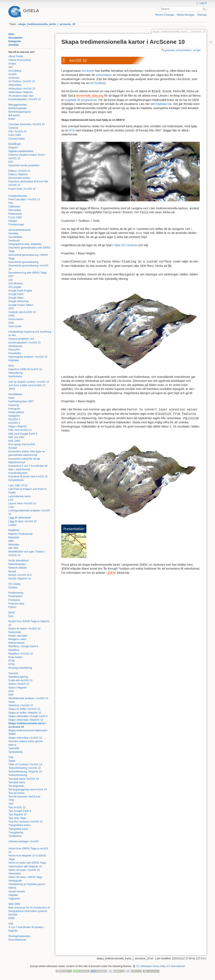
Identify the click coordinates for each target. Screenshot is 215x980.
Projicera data (16, 604)
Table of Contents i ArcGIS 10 (25, 764)
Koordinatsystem (18, 473)
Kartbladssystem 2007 (21, 401)
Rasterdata (15, 632)
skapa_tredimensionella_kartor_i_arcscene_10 (47, 24)
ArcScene (14, 78)
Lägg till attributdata (20, 518)
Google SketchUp (18, 301)
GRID (12, 316)
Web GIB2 (14, 904)
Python (12, 607)
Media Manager (186, 15)
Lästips (12, 525)
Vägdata (13, 895)
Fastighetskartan (18, 196)
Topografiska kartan (20, 825)
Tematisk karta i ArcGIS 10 (23, 779)
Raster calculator (18, 636)
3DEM (111, 573)
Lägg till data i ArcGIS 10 (22, 521)
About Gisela (16, 56)
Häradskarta (15, 346)
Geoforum (14, 241)
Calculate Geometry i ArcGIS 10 (27, 124)
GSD (11, 323)
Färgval (13, 221)
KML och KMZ (16, 437)
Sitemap (202, 15)
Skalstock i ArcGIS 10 (21, 705)
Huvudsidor (15, 38)
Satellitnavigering (18, 677)
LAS (11, 500)
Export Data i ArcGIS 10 (22, 189)
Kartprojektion (16, 412)
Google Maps (16, 298)
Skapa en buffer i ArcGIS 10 (24, 709)
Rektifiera (14, 650)
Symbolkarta (15, 752)
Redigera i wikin (17, 639)
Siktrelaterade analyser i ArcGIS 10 (28, 698)
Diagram (13, 148)
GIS (11, 280)
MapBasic (14, 530)
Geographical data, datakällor (25, 244)
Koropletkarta (16, 480)
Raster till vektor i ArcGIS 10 (24, 629)
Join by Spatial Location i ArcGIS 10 (29, 382)
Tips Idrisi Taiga (17, 818)
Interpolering (15, 373)
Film (11, 203)
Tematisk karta (17, 782)
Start (11, 34)
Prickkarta (14, 600)
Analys (12, 64)
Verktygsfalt (15, 881)
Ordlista (13, 588)
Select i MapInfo (18, 688)
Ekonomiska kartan (19, 178)
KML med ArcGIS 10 (20, 430)
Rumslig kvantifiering (20, 668)
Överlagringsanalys (19, 936)
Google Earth (16, 294)
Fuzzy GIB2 (15, 217)
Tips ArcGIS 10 (17, 807)
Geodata (13, 45)
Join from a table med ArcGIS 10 (27, 385)
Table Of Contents (125, 245)
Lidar (11, 507)
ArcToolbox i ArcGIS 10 (22, 81)
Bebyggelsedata (18, 105)
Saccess (13, 673)
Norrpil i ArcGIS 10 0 (20, 575)
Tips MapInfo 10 (17, 815)
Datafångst (15, 144)
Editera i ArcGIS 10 (19, 171)
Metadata (14, 545)
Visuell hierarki (17, 892)
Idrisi (11, 366)
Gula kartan (15, 326)
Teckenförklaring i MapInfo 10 (25, 772)
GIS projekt (15, 287)
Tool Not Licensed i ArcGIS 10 (25, 822)
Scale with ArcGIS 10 (20, 680)
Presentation (16, 596)
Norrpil (12, 571)
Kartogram (14, 409)
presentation (184, 50)
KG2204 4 (14, 423)
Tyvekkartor (15, 836)
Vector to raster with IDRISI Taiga (27, 863)
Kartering (14, 405)
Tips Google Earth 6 (20, 811)
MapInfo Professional (20, 534)
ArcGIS (12, 74)
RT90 (12, 664)
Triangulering (16, 832)
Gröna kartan (16, 319)
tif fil (72, 130)
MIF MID (13, 548)
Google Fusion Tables (21, 305)
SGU (11, 691)
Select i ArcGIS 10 (19, 684)
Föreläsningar (16, 225)
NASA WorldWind (18, 561)
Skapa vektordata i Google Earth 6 (28, 716)
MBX (11, 541)
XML (11, 924)
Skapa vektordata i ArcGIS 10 (25, 738)
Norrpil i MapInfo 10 (20, 579)
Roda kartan (15, 657)
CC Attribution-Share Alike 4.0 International (161, 966)
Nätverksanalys (17, 564)
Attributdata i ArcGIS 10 (22, 89)
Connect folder (17, 139)
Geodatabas (15, 237)
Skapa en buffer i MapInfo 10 (25, 713)
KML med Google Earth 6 (23, 434)
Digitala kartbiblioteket (21, 151)
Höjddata (13, 360)
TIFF (11, 804)
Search (205, 9)
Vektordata (15, 874)
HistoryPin (14, 350)
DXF (11, 162)
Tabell (12, 761)
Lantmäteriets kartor (20, 496)
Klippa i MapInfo (18, 426)
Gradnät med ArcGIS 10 (22, 312)
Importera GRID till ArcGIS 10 (25, 369)
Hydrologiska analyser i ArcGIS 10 (28, 357)
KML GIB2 (14, 441)
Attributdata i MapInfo (20, 92)
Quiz (11, 616)
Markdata (14, 537)
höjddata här (164, 104)
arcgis (197, 50)
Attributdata (15, 85)
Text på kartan (16, 793)
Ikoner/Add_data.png (90, 96)
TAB (11, 757)
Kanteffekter (15, 394)
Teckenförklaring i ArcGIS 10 (25, 768)
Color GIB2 (15, 135)
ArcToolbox (97, 83)
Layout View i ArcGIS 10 (22, 503)
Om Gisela (14, 584)
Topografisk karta (18, 829)
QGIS (12, 613)
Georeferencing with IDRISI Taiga (27, 273)
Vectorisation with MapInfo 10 (25, 866)
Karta (11, 398)
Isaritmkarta (15, 376)
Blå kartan (14, 115)
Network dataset (18, 568)
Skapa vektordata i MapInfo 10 (26, 720)
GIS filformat (15, 284)
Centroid (13, 128)
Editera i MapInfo (18, 174)
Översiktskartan (17, 940)
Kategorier (15, 41)
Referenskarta (16, 643)
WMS (12, 918)
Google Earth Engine (20, 291)
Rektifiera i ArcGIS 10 (21, 654)
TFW (11, 800)
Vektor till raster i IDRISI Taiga (25, 877)
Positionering (16, 593)
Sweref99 (14, 748)
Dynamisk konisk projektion (24, 165)
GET (11, 276)
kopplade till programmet (81, 100)
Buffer (12, 119)
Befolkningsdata (17, 108)
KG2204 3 (14, 419)
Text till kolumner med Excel (24, 797)
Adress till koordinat (20, 60)
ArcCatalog (15, 71)
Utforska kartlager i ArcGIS (24, 841)
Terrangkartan (16, 786)
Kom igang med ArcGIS (22, 444)
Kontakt (13, 448)
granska (170, 50)
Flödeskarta (15, 214)
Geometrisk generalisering (23, 262)
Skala (12, 702)
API (10, 67)
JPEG (12, 389)
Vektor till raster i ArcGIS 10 (24, 870)
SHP (11, 695)
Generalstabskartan (20, 230)
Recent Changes (165, 15)
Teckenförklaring (18, 775)
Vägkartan (14, 899)
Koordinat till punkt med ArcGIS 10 (28, 477)
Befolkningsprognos (20, 112)
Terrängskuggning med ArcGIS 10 (28, 790)
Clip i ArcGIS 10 (17, 131)
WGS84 (13, 915)
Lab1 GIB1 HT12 (18, 486)
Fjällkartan (14, 207)
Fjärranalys (15, 210)
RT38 (12, 661)
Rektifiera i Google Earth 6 (23, 646)
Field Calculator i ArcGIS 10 (24, 199)
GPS (11, 309)
